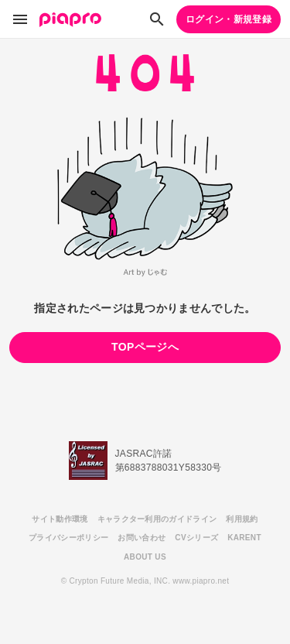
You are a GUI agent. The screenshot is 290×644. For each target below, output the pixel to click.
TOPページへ (145, 347)
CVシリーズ (196, 538)
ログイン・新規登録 (229, 19)
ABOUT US (145, 557)
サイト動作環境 (60, 519)
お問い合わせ (142, 538)
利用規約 (242, 519)
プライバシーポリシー (68, 538)
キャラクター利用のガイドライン (157, 519)
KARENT (244, 538)
